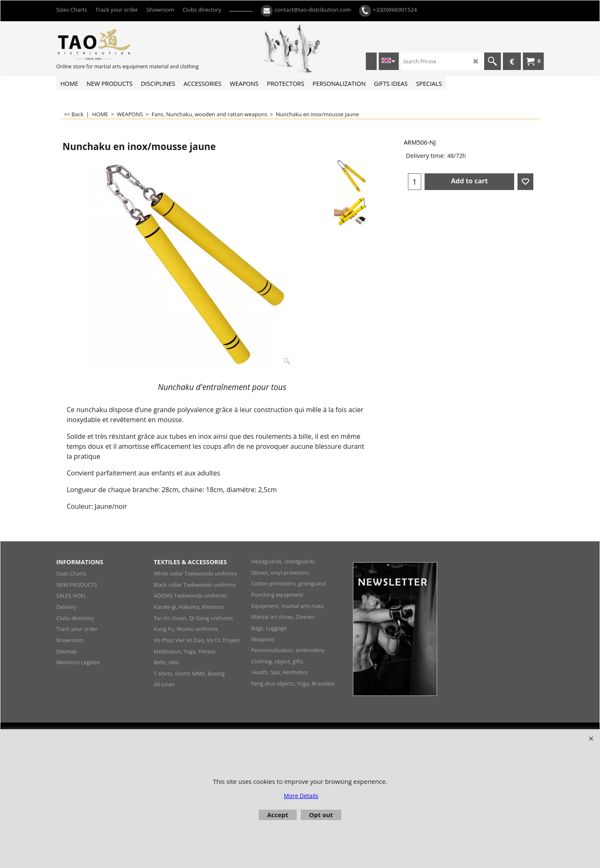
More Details (301, 796)
